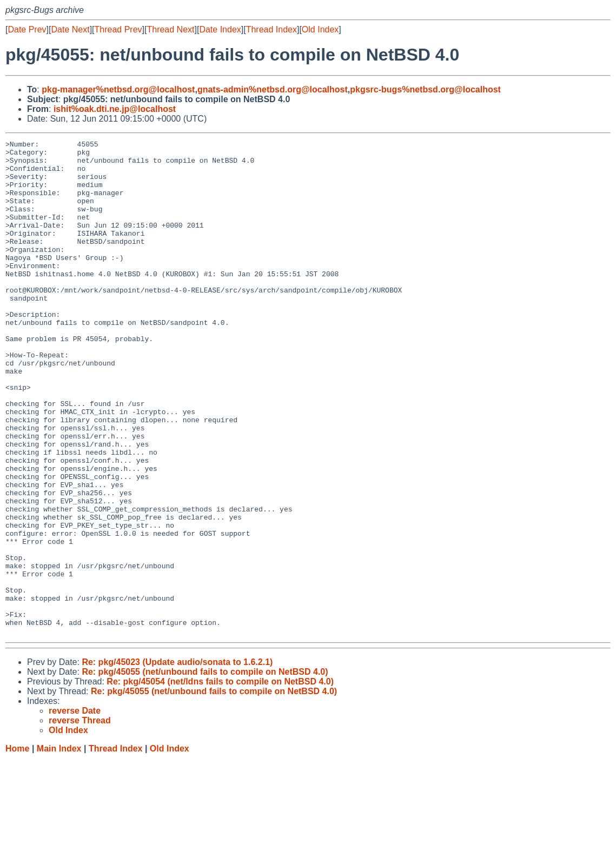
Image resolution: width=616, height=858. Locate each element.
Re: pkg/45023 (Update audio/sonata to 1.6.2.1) (177, 761)
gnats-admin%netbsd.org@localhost (273, 89)
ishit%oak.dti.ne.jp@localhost (115, 109)
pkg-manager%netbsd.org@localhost (118, 89)
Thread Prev (118, 29)
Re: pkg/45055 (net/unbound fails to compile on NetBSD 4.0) (205, 771)
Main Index (59, 847)
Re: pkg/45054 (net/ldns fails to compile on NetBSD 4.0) (220, 780)
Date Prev (27, 29)
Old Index (320, 29)
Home (17, 847)
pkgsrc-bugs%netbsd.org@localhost (425, 89)
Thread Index (271, 29)
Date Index (220, 29)
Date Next (70, 29)
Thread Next (170, 29)
